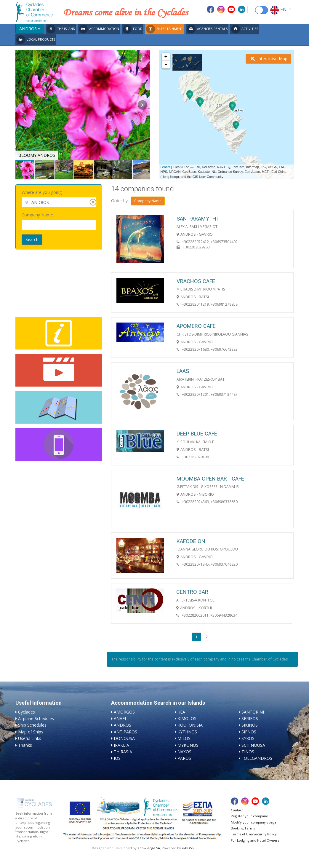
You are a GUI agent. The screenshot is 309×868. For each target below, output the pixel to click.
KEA (181, 712)
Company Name (37, 215)
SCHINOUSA (253, 745)
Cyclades (27, 712)
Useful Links (30, 738)
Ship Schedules (32, 725)
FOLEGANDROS (257, 758)
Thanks (25, 745)
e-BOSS (188, 848)
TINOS (248, 752)
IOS (117, 758)
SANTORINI (253, 712)
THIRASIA (123, 752)
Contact (237, 810)
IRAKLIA (121, 745)
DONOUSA (124, 738)
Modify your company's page (254, 822)
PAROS (184, 758)
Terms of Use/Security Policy (254, 834)
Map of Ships (31, 732)
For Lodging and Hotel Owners (255, 840)
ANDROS (123, 725)
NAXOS (184, 752)
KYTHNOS (187, 732)
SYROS (248, 738)
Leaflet (165, 167)
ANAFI (120, 718)
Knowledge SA (149, 848)
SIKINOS (250, 725)
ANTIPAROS (125, 732)
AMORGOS (124, 712)
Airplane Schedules (36, 718)
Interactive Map (269, 59)
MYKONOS (188, 745)
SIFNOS (249, 732)
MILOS (184, 738)
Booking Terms (243, 828)
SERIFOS (250, 718)
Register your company (249, 816)
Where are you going (42, 192)
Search (32, 239)
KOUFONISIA (190, 725)
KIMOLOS (187, 718)
